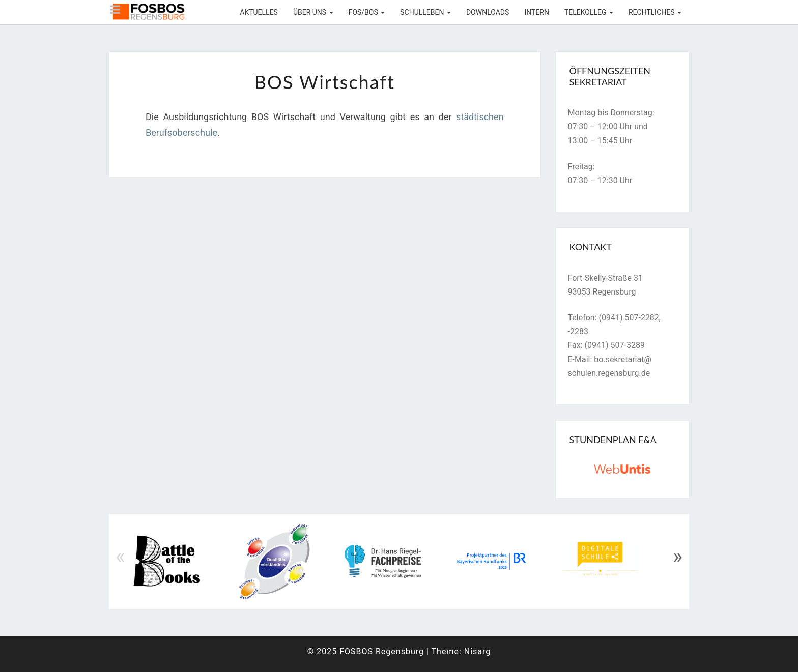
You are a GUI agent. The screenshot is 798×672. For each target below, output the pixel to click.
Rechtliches (655, 12)
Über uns (313, 12)
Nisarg (478, 651)
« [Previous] (120, 557)
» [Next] (678, 557)
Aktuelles (259, 12)
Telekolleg (589, 12)
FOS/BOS (367, 12)
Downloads (488, 12)
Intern (537, 12)
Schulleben (425, 12)
